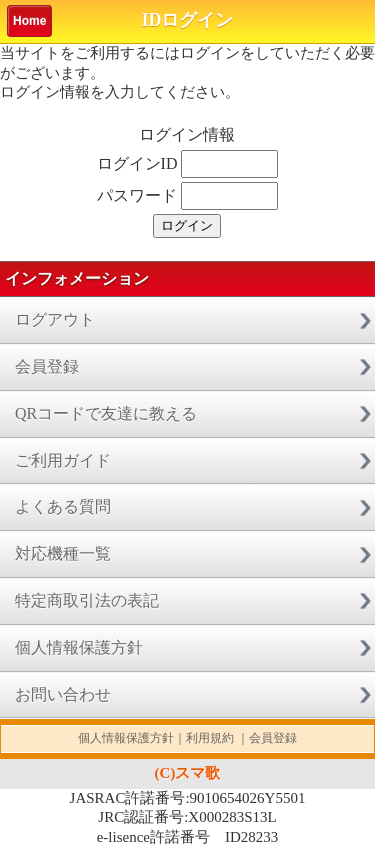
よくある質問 (63, 506)
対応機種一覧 (63, 553)
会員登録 (47, 366)
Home (29, 21)
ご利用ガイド (63, 460)
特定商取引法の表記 (87, 600)
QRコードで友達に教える (106, 413)
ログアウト (55, 319)
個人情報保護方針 (79, 647)
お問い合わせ (63, 694)
